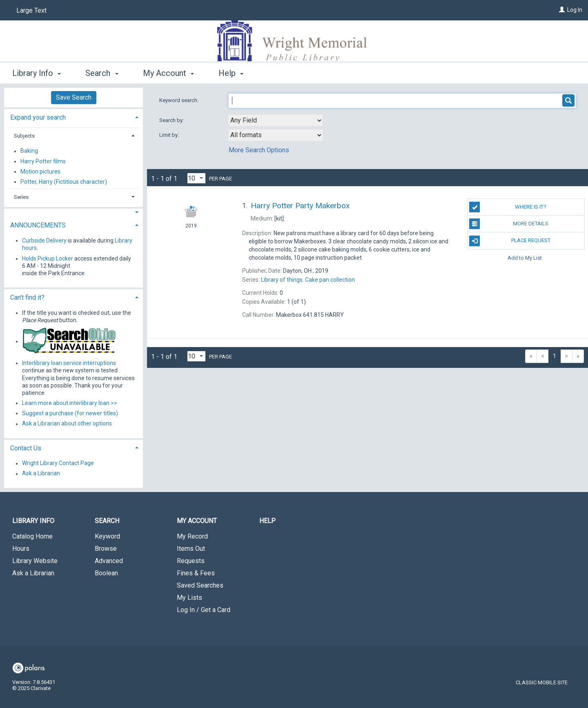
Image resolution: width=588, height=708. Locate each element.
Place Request (510, 241)
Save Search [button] (74, 97)
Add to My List (525, 258)
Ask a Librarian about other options (67, 424)
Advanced (109, 561)
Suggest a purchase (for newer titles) (70, 413)
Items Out (191, 549)
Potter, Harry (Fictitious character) (64, 182)
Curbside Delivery (44, 240)
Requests (191, 561)
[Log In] (562, 10)
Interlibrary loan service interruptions (69, 363)
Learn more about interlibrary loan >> (70, 403)
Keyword (107, 536)
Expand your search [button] (38, 117)
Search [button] (102, 73)
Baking (29, 151)
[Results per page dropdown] (196, 178)
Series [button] (21, 197)
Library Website (35, 561)
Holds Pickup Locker (48, 258)
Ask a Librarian (41, 474)
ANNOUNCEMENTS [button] (38, 225)
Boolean (106, 573)
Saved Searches (200, 585)
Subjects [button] (24, 136)
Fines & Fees (196, 573)
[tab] (73, 117)
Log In (575, 10)
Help (267, 521)
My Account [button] (168, 73)
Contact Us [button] (26, 448)
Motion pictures (40, 171)
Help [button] (231, 73)
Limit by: (170, 135)
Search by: (172, 120)
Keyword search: (179, 100)
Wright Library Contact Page (58, 463)
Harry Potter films (43, 161)
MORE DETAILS (509, 224)
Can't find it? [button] (27, 297)
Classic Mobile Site (542, 682)
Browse (106, 549)
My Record (192, 536)
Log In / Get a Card (204, 610)
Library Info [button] (37, 73)
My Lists (189, 598)
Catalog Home (32, 536)
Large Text (31, 10)
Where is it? (508, 207)
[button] (73, 213)
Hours (21, 549)
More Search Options (259, 150)
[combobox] (276, 120)
